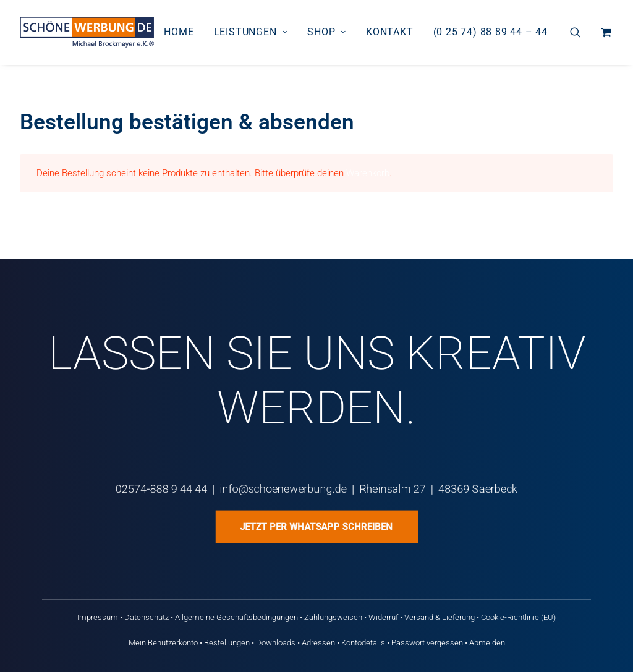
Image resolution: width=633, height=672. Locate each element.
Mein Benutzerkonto (163, 643)
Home (179, 32)
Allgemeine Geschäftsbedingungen (236, 617)
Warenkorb (368, 173)
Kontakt (390, 32)
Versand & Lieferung (440, 617)
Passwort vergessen (427, 643)
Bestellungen (227, 643)
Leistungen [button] (251, 32)
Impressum (98, 617)
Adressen (318, 643)
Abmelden (487, 643)
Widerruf (383, 617)
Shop (327, 32)
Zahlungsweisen (333, 617)
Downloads (276, 643)
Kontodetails (363, 643)
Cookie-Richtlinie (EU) (518, 617)
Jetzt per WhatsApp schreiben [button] (316, 527)
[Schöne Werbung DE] (87, 32)
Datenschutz (147, 617)
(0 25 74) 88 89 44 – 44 (491, 32)
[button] (583, 32)
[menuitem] (179, 32)
